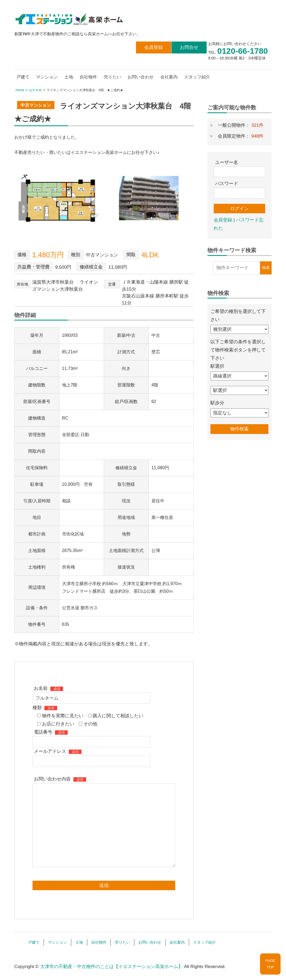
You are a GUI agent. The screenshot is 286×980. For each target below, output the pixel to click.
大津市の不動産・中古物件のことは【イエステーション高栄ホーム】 (111, 967)
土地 (69, 77)
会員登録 (154, 47)
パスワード (227, 184)
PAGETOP (270, 964)
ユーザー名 (227, 162)
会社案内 (169, 77)
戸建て (23, 77)
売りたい (112, 77)
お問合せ (189, 47)
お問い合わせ (141, 77)
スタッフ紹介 (197, 77)
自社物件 (88, 77)
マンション (47, 77)
